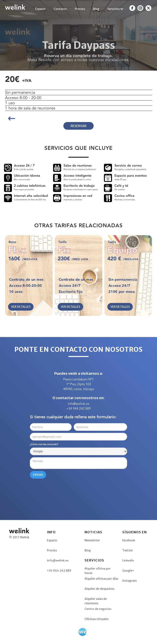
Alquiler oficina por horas (98, 571)
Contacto (60, 9)
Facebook (129, 540)
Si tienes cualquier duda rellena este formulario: (73, 417)
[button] (116, 9)
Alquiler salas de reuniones (96, 601)
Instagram (130, 581)
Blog (96, 9)
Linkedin (128, 560)
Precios (80, 9)
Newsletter (92, 540)
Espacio (40, 9)
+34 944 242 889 (78, 409)
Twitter (128, 550)
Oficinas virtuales (97, 619)
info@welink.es (78, 404)
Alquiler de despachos (99, 589)
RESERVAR (78, 126)
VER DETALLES (21, 307)
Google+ (128, 571)
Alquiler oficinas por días (101, 579)
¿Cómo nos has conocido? (44, 444)
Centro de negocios (98, 609)
